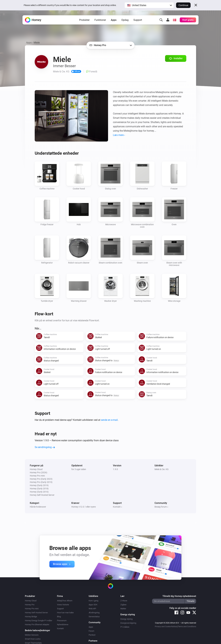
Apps (114, 20)
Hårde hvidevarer (38, 507)
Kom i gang (93, 601)
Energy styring (126, 619)
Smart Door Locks (33, 639)
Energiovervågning (128, 623)
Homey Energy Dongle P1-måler (39, 621)
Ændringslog (94, 613)
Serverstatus (94, 617)
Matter (123, 609)
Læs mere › (119, 135)
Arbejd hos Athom (65, 601)
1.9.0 (115, 469)
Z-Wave (124, 601)
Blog (59, 617)
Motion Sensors (32, 635)
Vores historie (63, 605)
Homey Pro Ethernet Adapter (37, 624)
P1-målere (125, 627)
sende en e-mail (109, 420)
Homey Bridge (31, 617)
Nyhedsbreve (63, 624)
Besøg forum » (161, 507)
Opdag (125, 20)
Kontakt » (118, 507)
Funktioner (100, 20)
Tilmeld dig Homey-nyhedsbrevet (179, 596)
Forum (91, 631)
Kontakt (60, 628)
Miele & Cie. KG (162, 469)
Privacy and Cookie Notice (166, 627)
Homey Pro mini (32, 609)
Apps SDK (93, 605)
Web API (92, 609)
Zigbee (123, 605)
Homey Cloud (31, 601)
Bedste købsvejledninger (37, 630)
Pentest (92, 635)
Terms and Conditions (187, 627)
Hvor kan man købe (65, 613)
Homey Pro (30, 605)
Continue (183, 5)
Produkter (84, 20)
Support (138, 20)
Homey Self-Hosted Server (36, 613)
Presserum (62, 621)
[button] (149, 5)
